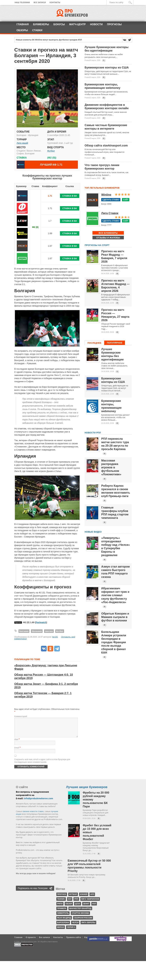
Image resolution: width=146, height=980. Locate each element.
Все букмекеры (108, 233)
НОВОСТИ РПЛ (93, 433)
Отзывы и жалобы (108, 238)
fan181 (55, 637)
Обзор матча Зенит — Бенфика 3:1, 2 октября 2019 (46, 686)
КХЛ (70, 903)
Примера (62, 912)
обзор (69, 907)
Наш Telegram (22, 2)
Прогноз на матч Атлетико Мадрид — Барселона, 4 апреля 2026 (115, 286)
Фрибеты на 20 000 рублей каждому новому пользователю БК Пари (96, 803)
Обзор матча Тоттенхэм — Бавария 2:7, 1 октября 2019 (43, 695)
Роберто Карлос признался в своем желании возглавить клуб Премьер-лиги (116, 491)
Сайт (126, 200)
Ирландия (37, 631)
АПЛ (92, 898)
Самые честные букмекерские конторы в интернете (106, 127)
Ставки (37, 30)
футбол (60, 631)
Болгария (24, 631)
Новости (96, 24)
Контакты (55, 2)
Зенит (86, 907)
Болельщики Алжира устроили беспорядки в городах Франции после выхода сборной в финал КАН (114, 642)
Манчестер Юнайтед (80, 912)
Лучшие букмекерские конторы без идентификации (107, 49)
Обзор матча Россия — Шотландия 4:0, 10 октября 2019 (44, 676)
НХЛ (94, 907)
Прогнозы (114, 24)
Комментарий (21, 716)
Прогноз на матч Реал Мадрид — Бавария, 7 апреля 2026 (114, 256)
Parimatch (41, 622)
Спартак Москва (80, 917)
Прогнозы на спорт (97, 245)
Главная (23, 24)
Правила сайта (74, 941)
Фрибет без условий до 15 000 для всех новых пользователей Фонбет (97, 836)
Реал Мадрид (64, 922)
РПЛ (76, 903)
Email (17, 751)
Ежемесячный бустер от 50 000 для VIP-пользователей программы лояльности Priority (89, 870)
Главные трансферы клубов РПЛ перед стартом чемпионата (115, 513)
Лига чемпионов (90, 903)
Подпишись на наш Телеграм (33, 892)
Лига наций (22, 143)
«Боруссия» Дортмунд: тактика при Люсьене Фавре (46, 667)
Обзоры (22, 30)
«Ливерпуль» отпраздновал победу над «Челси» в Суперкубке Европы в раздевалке (116, 547)
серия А (71, 931)
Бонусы (59, 24)
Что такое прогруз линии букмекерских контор (102, 167)
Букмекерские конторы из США (107, 68)
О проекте (31, 941)
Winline (106, 195)
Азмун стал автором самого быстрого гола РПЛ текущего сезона (115, 572)
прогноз (49, 631)
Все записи (40, 2)
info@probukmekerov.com (38, 802)
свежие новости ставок (33, 815)
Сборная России (83, 922)
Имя (17, 743)
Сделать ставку (111, 200)
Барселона (63, 926)
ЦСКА (77, 907)
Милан (61, 931)
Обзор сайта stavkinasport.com (106, 146)
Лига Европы (88, 926)
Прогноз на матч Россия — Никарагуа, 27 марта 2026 (115, 315)
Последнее (94, 343)
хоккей (84, 898)
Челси (75, 926)
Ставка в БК (70, 196)
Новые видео (93, 532)
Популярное (115, 343)
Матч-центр (77, 24)
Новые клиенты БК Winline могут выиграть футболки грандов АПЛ (49, 40)
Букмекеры (41, 24)
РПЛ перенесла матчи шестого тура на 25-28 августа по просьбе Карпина (115, 444)
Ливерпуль (63, 917)
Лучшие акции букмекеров (87, 791)
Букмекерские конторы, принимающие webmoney (103, 86)
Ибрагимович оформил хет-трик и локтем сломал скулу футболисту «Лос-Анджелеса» (115, 595)
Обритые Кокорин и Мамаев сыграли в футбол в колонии (115, 617)
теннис (61, 903)
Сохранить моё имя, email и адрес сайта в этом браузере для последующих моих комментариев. (42, 764)
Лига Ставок (110, 213)
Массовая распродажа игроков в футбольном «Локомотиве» (111, 467)
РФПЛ (60, 907)
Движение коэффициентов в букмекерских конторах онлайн (107, 107)
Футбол (51, 151)
